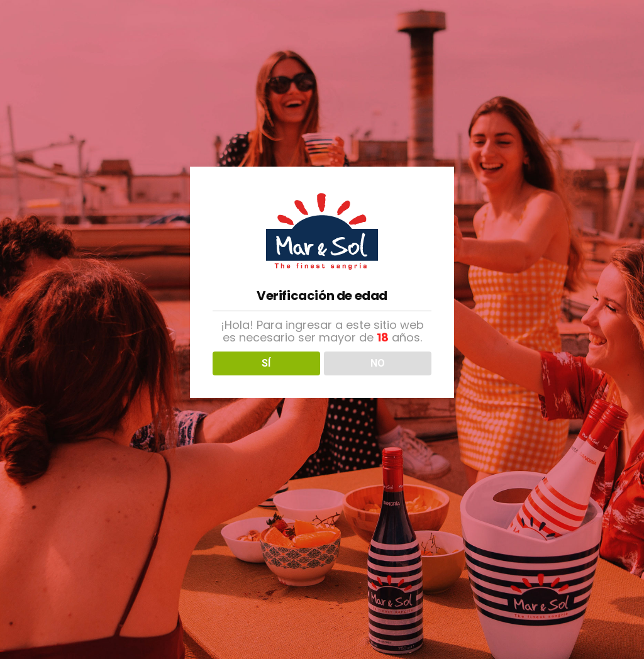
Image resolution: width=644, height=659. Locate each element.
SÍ (266, 363)
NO (378, 363)
